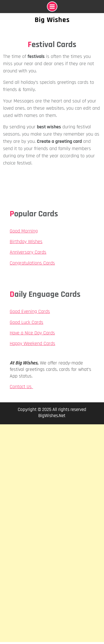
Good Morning (24, 231)
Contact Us (21, 387)
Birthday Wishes (26, 242)
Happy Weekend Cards (32, 343)
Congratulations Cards (32, 263)
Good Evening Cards (30, 311)
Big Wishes (52, 20)
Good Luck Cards (26, 322)
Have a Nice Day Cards (32, 333)
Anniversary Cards (28, 252)
